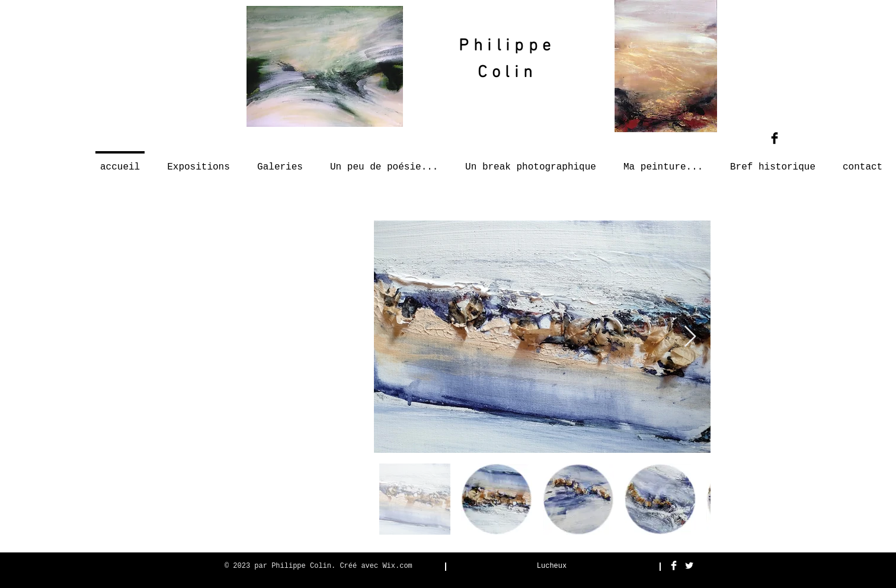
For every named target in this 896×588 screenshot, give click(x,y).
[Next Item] (690, 337)
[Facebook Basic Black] (775, 138)
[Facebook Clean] (674, 565)
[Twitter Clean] (689, 565)
